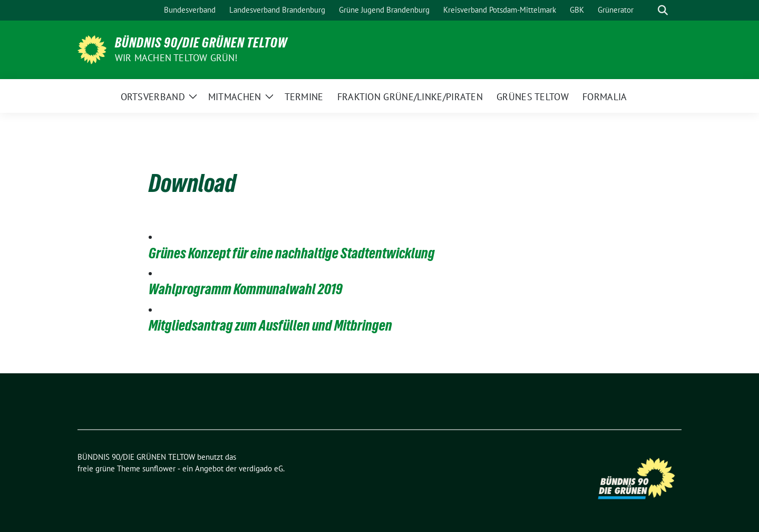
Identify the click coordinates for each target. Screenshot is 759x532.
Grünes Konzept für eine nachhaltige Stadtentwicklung (292, 253)
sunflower (159, 468)
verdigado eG (261, 468)
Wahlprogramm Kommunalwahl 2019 (246, 289)
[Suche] (648, 10)
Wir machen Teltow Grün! (176, 58)
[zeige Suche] (663, 10)
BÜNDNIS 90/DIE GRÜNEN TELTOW (201, 43)
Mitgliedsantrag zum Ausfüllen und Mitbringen (270, 325)
